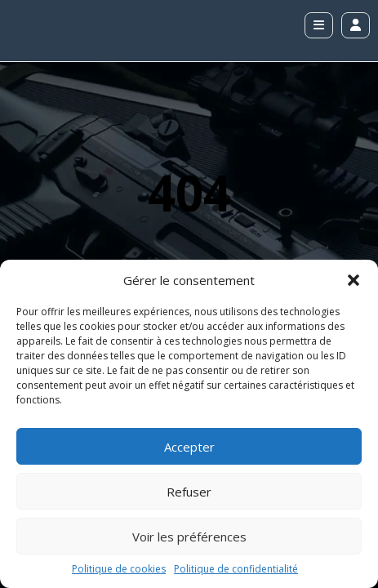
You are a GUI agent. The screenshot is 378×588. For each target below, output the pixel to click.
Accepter (189, 447)
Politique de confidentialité (236, 569)
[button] (354, 280)
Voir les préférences (189, 537)
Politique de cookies (119, 569)
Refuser (189, 492)
